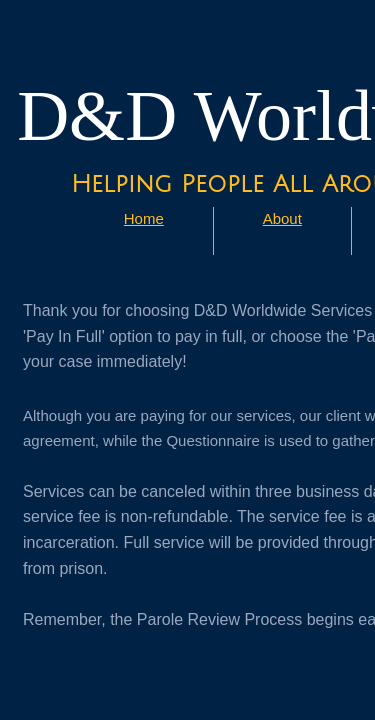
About (282, 218)
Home (144, 218)
